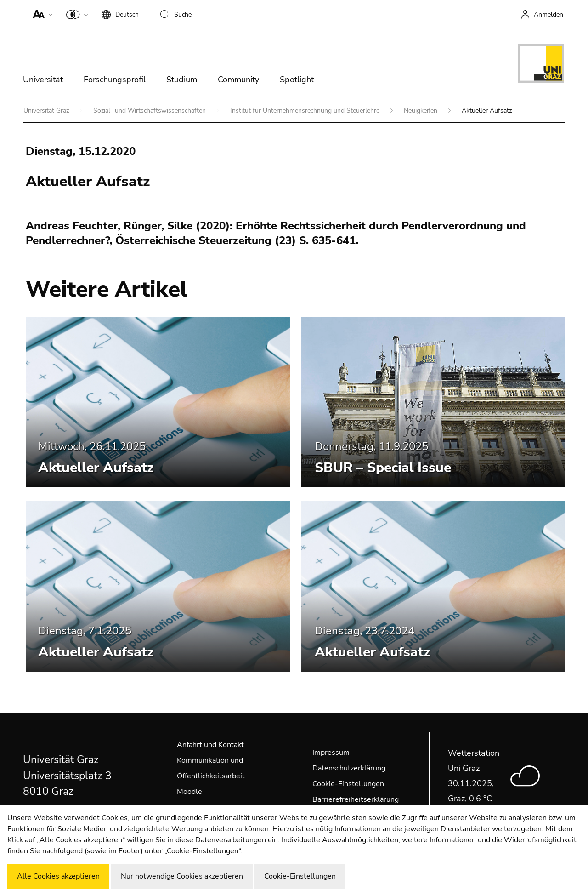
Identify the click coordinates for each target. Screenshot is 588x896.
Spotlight (297, 80)
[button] (41, 14)
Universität (43, 80)
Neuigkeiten (421, 111)
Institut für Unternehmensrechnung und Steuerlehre (306, 111)
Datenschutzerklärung (349, 768)
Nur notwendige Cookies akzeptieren (182, 876)
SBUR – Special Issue (383, 468)
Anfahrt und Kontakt (210, 745)
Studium (182, 80)
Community (238, 80)
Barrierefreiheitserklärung (356, 799)
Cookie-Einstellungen (348, 784)
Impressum (331, 753)
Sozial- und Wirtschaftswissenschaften (150, 111)
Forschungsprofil (115, 80)
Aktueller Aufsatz (96, 468)
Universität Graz (47, 111)
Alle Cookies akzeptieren (58, 876)
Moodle (189, 792)
